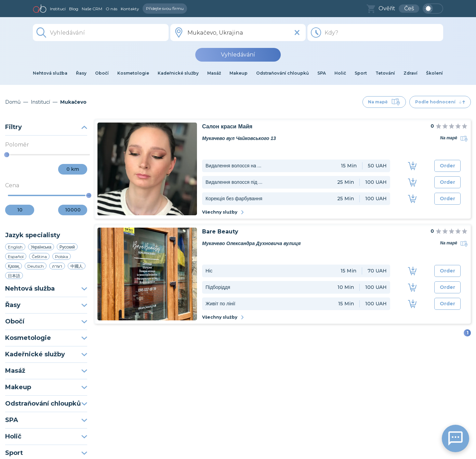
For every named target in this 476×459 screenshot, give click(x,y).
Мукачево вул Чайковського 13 (239, 138)
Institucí (58, 9)
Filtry (46, 127)
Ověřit (387, 8)
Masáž (46, 371)
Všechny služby (223, 212)
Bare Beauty (220, 232)
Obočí (46, 321)
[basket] (371, 9)
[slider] (7, 155)
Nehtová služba (46, 289)
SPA (46, 420)
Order (447, 166)
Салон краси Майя (227, 126)
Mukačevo (73, 102)
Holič (46, 436)
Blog (74, 9)
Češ (409, 8)
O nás (111, 9)
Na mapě (384, 102)
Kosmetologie (46, 338)
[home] (40, 9)
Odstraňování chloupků (46, 404)
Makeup (46, 387)
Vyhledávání (238, 55)
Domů (13, 102)
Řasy (46, 305)
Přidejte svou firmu (165, 8)
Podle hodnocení (440, 102)
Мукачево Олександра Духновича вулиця (251, 243)
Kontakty (130, 9)
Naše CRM (92, 9)
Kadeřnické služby (46, 354)
